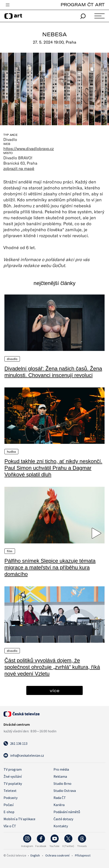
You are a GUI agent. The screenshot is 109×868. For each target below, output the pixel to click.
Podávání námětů (67, 812)
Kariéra (59, 805)
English (35, 855)
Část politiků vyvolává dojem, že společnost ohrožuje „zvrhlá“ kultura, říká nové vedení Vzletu (52, 667)
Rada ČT (60, 798)
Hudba (11, 452)
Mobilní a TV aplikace (19, 819)
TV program (13, 769)
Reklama (60, 776)
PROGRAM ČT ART (83, 5)
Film (10, 551)
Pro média (61, 769)
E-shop (9, 812)
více (55, 690)
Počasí (9, 805)
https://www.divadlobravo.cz (29, 148)
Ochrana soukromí (57, 855)
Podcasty (11, 798)
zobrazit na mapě (19, 168)
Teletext (10, 791)
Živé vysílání (13, 776)
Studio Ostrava (65, 791)
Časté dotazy (63, 819)
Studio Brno (62, 783)
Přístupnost (83, 855)
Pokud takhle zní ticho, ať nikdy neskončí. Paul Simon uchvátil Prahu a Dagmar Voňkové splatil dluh (53, 468)
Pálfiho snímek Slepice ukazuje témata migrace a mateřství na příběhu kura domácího (50, 567)
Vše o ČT (10, 826)
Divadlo (12, 359)
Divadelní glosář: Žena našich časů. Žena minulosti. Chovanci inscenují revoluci (53, 372)
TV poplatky (13, 783)
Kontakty (61, 826)
